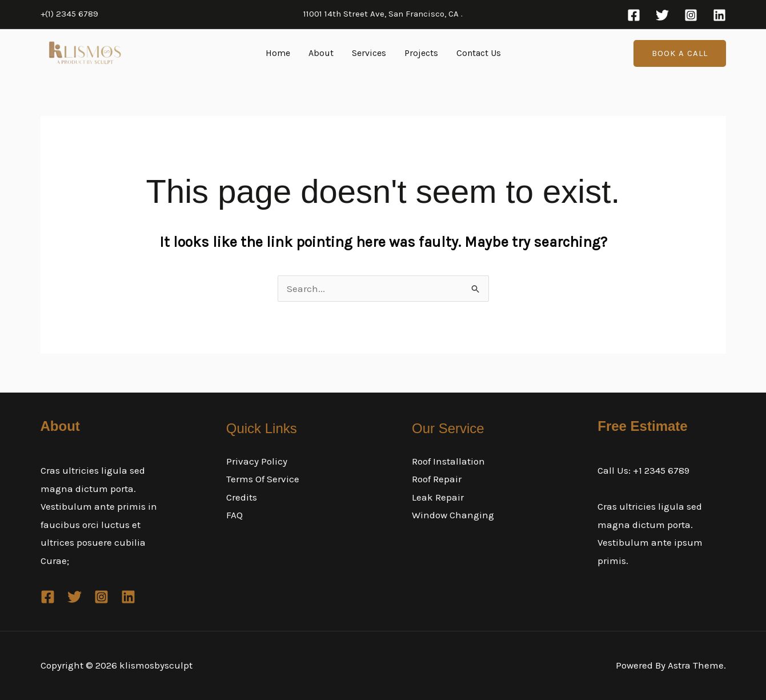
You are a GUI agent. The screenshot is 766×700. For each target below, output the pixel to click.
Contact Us (479, 53)
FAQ (234, 515)
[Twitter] (662, 15)
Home (278, 53)
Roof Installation (448, 461)
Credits (242, 497)
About (321, 53)
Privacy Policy (257, 461)
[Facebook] (634, 15)
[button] (680, 53)
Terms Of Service (263, 479)
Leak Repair (438, 497)
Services (369, 53)
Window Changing (453, 515)
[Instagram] (691, 15)
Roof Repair (437, 479)
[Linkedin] (719, 15)
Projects (421, 53)
